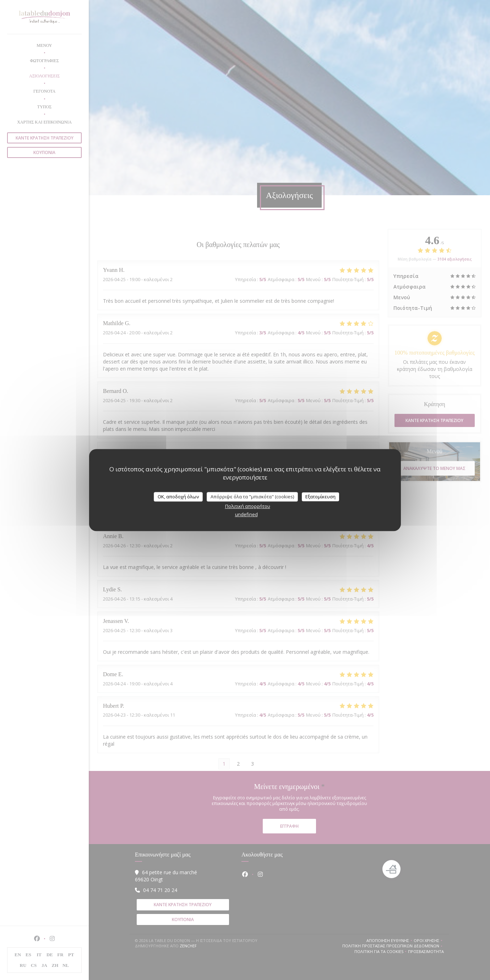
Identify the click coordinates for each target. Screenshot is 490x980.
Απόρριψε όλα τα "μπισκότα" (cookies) (252, 497)
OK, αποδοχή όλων (178, 497)
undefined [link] (246, 514)
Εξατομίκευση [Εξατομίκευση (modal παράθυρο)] (320, 497)
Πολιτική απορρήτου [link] (248, 506)
